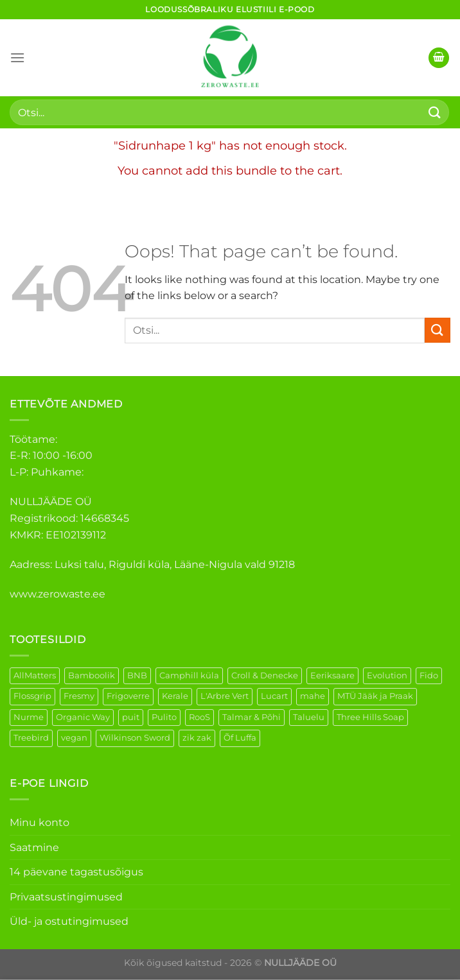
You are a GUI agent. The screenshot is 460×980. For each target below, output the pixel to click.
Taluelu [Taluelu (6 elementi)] (309, 717)
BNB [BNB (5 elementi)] (137, 675)
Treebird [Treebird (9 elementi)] (31, 738)
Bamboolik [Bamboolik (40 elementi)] (92, 675)
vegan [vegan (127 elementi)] (74, 738)
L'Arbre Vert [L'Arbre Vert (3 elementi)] (225, 696)
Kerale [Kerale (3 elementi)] (175, 696)
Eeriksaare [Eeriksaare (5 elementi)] (332, 675)
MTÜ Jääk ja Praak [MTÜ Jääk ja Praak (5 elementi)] (375, 696)
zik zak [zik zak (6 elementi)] (197, 738)
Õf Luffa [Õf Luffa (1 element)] (240, 738)
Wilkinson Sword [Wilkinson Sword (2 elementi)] (135, 738)
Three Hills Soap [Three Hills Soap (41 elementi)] (370, 717)
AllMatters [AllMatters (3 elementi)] (35, 675)
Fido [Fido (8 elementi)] (429, 675)
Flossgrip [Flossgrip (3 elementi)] (32, 696)
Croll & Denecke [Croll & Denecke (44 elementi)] (265, 675)
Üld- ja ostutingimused (69, 921)
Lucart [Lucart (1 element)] (274, 696)
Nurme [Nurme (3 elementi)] (29, 717)
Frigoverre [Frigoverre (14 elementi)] (128, 696)
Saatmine (34, 847)
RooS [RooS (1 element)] (199, 717)
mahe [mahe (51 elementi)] (313, 696)
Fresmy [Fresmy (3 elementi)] (79, 696)
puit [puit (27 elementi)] (131, 717)
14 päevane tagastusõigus (76, 872)
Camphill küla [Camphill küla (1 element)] (189, 675)
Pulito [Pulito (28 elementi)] (164, 717)
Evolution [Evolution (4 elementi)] (387, 675)
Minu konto (40, 822)
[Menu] (17, 57)
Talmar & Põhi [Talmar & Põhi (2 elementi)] (252, 717)
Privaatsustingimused (66, 897)
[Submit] (435, 112)
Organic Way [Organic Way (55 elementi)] (83, 717)
